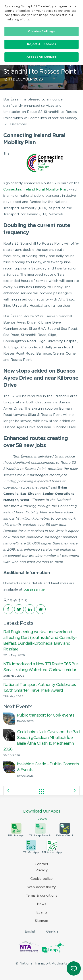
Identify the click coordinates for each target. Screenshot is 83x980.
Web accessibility (41, 887)
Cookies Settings (41, 31)
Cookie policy (41, 879)
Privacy (42, 870)
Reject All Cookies (41, 44)
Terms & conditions (41, 896)
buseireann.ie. (35, 590)
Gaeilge (52, 932)
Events (42, 912)
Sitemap (42, 921)
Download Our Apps (41, 815)
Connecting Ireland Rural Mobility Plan (35, 190)
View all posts (42, 791)
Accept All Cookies (41, 57)
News (41, 904)
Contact (42, 864)
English (31, 932)
